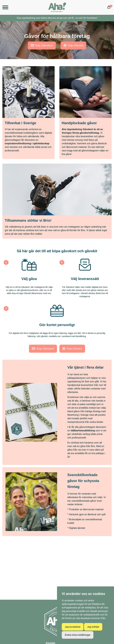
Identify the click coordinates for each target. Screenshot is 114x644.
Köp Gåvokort (42, 45)
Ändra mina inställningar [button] (78, 635)
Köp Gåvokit (73, 45)
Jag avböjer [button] (93, 627)
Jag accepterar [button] (73, 627)
